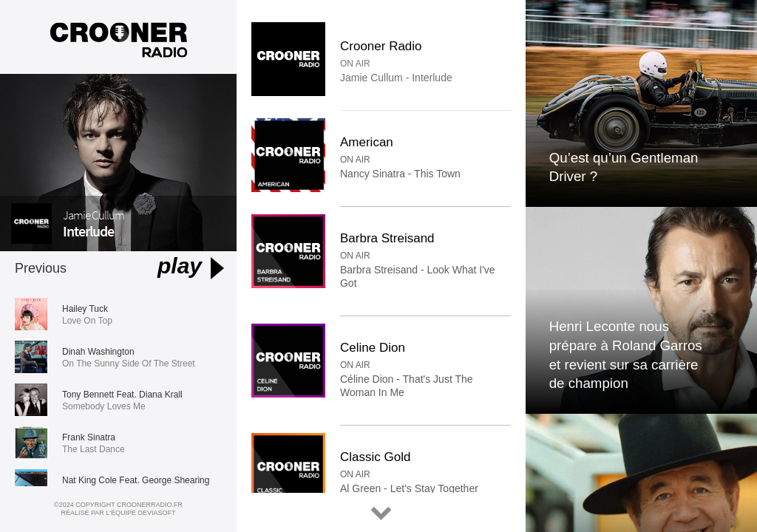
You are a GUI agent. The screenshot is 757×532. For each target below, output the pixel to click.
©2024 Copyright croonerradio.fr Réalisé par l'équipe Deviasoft (118, 509)
